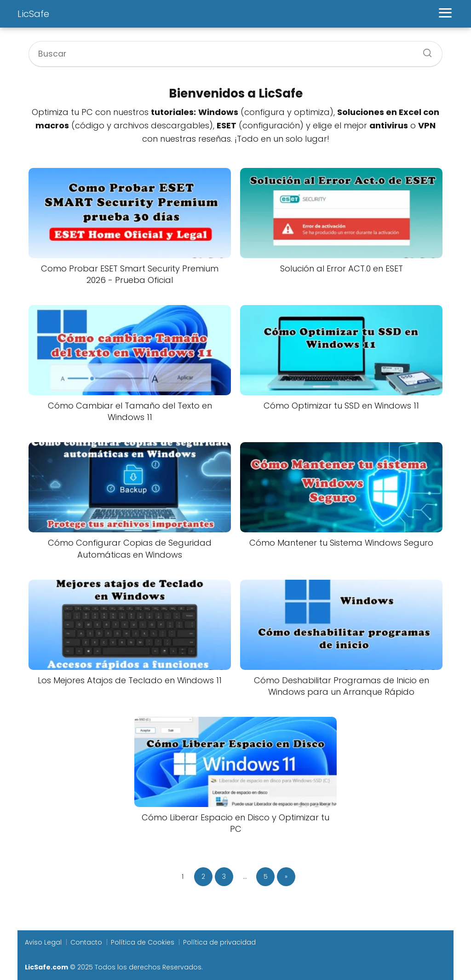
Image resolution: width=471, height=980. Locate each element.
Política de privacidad (219, 942)
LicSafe (33, 14)
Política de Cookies (143, 942)
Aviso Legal (43, 942)
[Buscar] (424, 50)
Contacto (86, 942)
